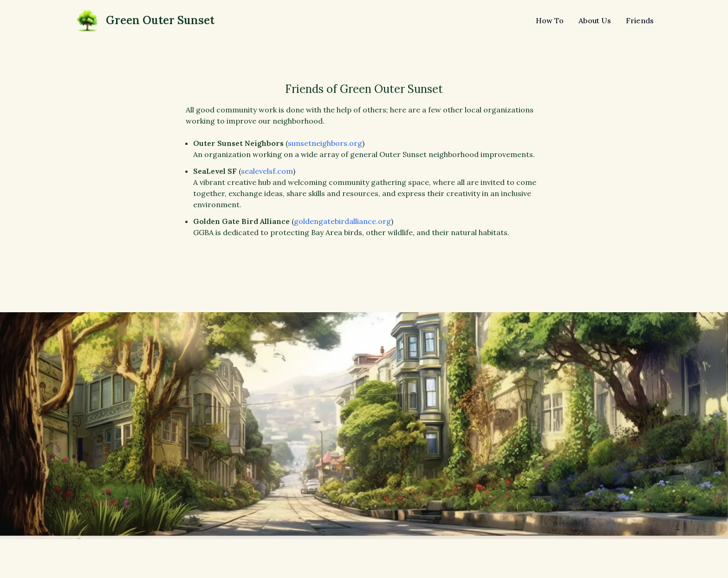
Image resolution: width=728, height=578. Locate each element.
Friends (640, 20)
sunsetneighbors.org (325, 143)
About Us (595, 20)
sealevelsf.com (267, 171)
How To (550, 20)
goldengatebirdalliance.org (342, 221)
